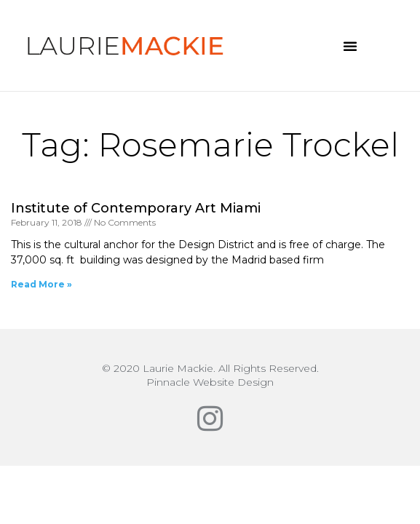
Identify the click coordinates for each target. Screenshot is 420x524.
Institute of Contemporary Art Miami (136, 208)
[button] (350, 46)
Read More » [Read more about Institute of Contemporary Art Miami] (41, 284)
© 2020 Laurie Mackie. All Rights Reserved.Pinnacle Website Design (210, 375)
